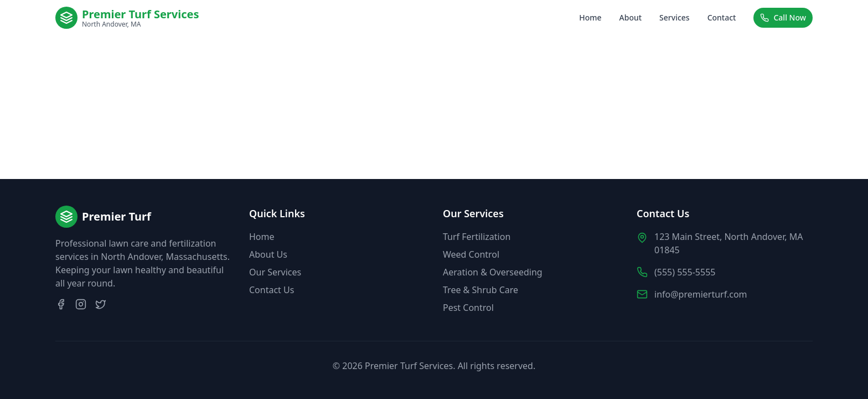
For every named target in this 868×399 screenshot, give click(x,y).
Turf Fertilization (477, 237)
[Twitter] (101, 304)
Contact (722, 17)
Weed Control (471, 254)
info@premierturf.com (701, 294)
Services (675, 17)
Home (590, 17)
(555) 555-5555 (685, 272)
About (631, 17)
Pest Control (468, 308)
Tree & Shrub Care (480, 290)
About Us (268, 254)
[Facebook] (61, 304)
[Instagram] (81, 304)
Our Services (275, 272)
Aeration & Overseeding (493, 272)
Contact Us (272, 290)
